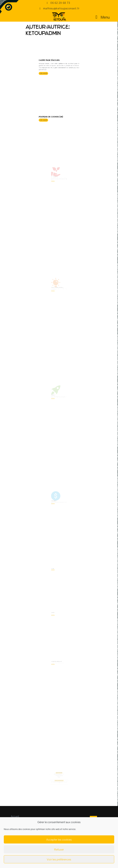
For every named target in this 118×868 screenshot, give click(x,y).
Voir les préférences (59, 859)
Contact (55, 618)
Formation (55, 399)
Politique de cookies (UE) (55, 96)
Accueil (55, 574)
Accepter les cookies (59, 840)
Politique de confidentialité (57, 667)
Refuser (59, 849)
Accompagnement (56, 181)
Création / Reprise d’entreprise (58, 292)
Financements (56, 505)
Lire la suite (52, 48)
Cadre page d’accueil (54, 42)
